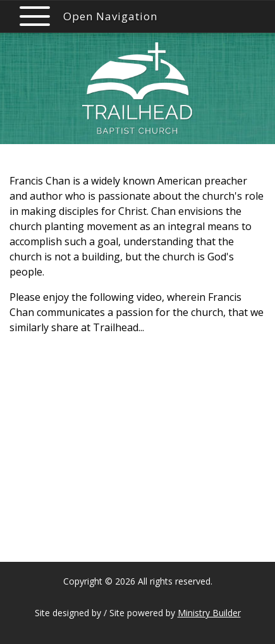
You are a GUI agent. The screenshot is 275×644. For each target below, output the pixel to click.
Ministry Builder (209, 613)
